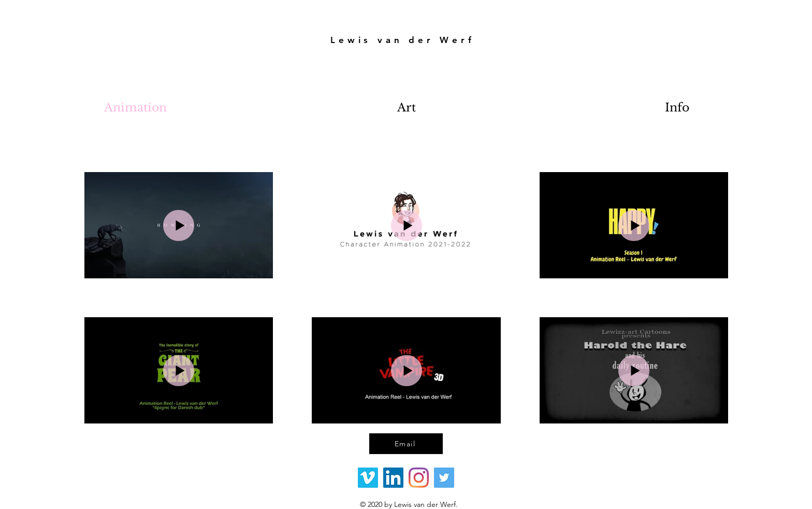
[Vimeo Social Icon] (368, 478)
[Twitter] (444, 478)
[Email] (406, 444)
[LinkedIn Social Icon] (393, 478)
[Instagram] (419, 478)
